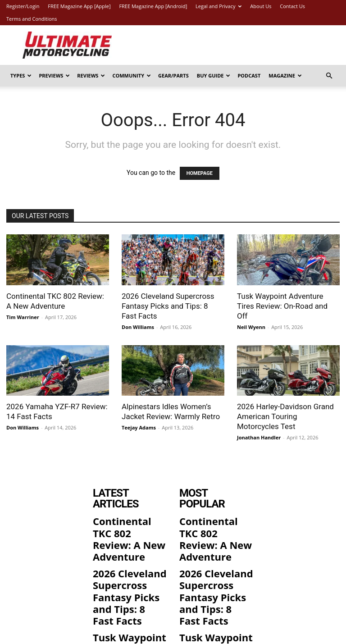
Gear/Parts (173, 75)
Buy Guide (214, 75)
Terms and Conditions (32, 19)
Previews (54, 75)
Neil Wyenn (251, 327)
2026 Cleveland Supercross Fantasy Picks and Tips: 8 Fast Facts (168, 306)
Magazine (285, 75)
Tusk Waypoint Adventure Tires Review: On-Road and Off (282, 306)
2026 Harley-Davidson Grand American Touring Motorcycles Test (285, 416)
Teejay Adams (139, 427)
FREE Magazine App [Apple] (79, 6)
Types (21, 75)
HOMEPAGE (200, 173)
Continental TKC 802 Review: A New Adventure (129, 515)
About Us (261, 6)
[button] (329, 76)
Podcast (249, 75)
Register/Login (23, 6)
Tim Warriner (23, 317)
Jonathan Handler (259, 437)
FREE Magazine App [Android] (153, 6)
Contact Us (292, 6)
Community (132, 75)
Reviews (91, 75)
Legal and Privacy (219, 6)
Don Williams (138, 327)
